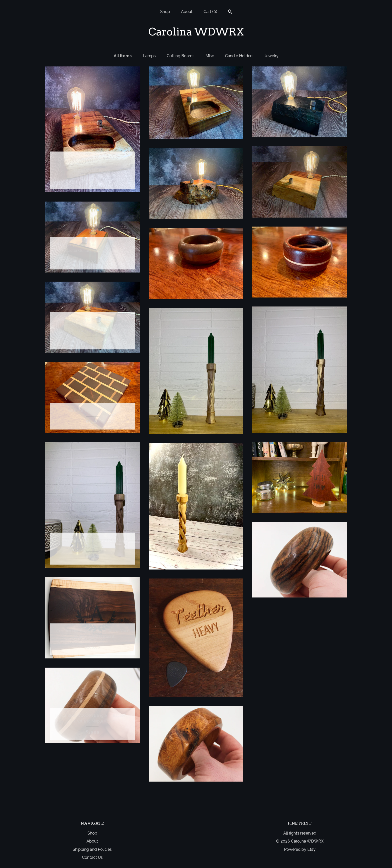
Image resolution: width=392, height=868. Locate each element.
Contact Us (92, 857)
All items (123, 56)
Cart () (210, 12)
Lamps (149, 56)
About (187, 12)
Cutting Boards (181, 56)
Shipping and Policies (92, 849)
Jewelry (271, 56)
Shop (165, 12)
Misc (210, 56)
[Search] (230, 12)
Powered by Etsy (300, 849)
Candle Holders (239, 56)
